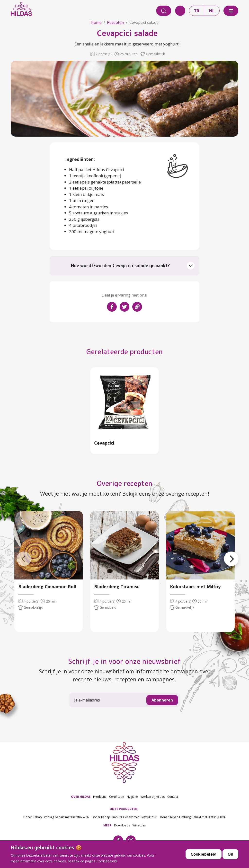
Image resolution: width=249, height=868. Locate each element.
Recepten (116, 22)
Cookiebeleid (204, 855)
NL (212, 11)
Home (96, 22)
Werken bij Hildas (153, 798)
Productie (100, 798)
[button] (224, 554)
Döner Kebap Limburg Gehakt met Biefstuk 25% (124, 819)
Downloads (122, 827)
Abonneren (162, 702)
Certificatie (117, 798)
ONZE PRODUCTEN (124, 810)
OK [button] (230, 855)
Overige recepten (124, 485)
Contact (173, 798)
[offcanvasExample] (231, 11)
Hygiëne (132, 798)
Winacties (139, 827)
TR (197, 11)
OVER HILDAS (81, 798)
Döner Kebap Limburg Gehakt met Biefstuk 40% (56, 819)
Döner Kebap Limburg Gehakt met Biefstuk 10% (193, 819)
